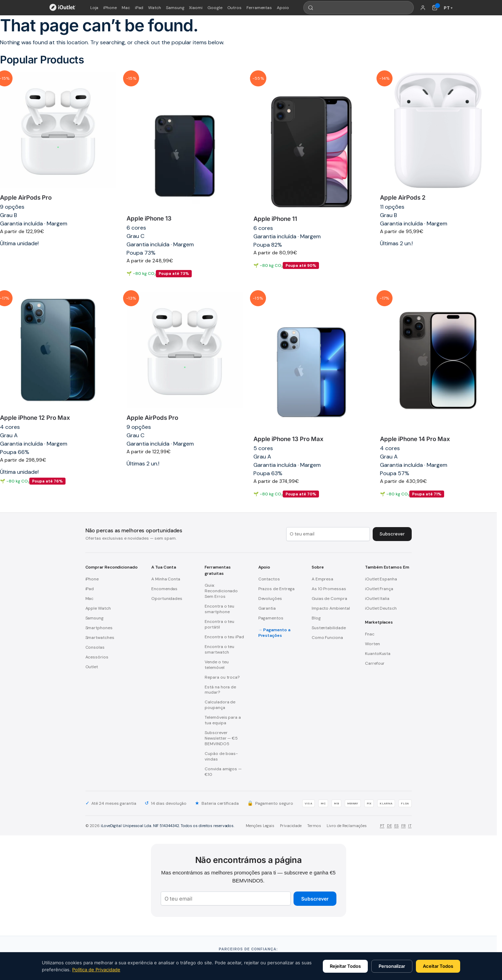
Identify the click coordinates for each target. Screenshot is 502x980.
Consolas (95, 647)
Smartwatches (100, 638)
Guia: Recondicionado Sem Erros (221, 591)
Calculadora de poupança (220, 705)
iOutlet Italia (377, 599)
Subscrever (315, 899)
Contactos (269, 579)
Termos (314, 826)
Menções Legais (260, 826)
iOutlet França (379, 589)
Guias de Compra (329, 599)
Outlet (92, 667)
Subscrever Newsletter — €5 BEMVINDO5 (221, 738)
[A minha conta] (423, 8)
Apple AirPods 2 (403, 198)
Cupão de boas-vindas (221, 756)
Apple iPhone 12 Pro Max (35, 418)
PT (382, 826)
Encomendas (164, 589)
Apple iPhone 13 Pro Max (288, 439)
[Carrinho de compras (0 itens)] (435, 8)
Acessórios (97, 657)
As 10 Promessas (329, 589)
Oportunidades (167, 599)
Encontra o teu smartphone (219, 609)
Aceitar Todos (438, 966)
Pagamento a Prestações (274, 633)
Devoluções (270, 599)
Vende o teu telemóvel (216, 665)
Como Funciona (327, 638)
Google (215, 8)
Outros (235, 8)
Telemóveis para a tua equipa (223, 720)
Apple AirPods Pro (26, 198)
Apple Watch (98, 608)
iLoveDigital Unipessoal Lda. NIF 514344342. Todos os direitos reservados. (168, 826)
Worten (372, 644)
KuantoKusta (378, 654)
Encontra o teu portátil (219, 624)
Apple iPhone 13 (149, 218)
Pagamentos (271, 618)
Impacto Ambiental (331, 608)
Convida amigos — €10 (223, 772)
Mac (126, 8)
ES (397, 826)
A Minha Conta (166, 579)
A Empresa (322, 579)
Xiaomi (196, 8)
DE (389, 826)
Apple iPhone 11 (275, 219)
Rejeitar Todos (345, 966)
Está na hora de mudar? (220, 690)
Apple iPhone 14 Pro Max (415, 439)
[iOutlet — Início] (63, 8)
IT (410, 826)
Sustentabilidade (329, 628)
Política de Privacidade (96, 970)
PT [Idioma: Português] (448, 8)
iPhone (110, 8)
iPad (139, 8)
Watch (155, 8)
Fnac (370, 634)
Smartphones (99, 628)
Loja (94, 8)
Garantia (267, 608)
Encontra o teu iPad (224, 637)
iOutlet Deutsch (381, 608)
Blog (316, 618)
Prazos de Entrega (277, 589)
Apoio (283, 8)
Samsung (175, 8)
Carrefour (375, 663)
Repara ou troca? (222, 677)
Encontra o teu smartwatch (219, 649)
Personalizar (392, 966)
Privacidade (291, 826)
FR (404, 826)
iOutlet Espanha (381, 579)
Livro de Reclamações (347, 826)
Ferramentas (259, 8)
